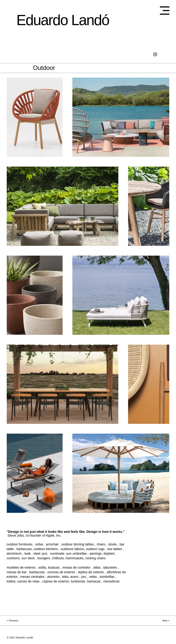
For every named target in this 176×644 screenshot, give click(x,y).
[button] (165, 11)
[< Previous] (15, 621)
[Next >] (161, 621)
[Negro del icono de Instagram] (155, 54)
